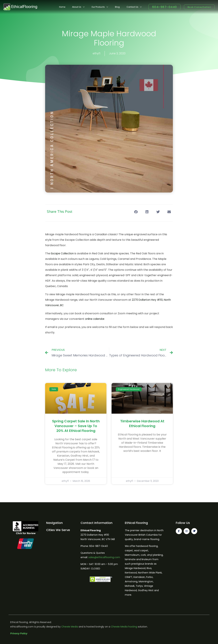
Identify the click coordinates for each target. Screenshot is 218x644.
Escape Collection (63, 253)
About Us (86, 7)
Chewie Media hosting (124, 627)
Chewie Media (70, 627)
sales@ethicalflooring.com (104, 557)
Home (74, 7)
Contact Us (134, 7)
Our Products (105, 7)
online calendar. (96, 319)
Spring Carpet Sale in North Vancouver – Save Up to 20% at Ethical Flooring (76, 426)
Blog (121, 7)
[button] (136, 212)
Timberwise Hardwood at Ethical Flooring (142, 424)
